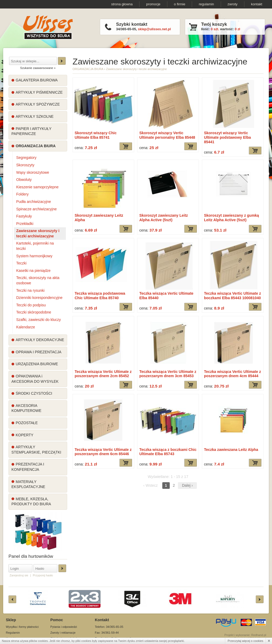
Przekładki (25, 224)
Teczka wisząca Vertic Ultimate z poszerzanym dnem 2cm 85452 (103, 374)
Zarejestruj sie (19, 575)
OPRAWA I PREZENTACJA (39, 352)
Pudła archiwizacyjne (34, 202)
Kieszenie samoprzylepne (37, 187)
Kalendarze (26, 327)
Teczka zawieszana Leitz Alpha (231, 450)
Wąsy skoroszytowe (33, 172)
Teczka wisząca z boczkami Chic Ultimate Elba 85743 (168, 452)
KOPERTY (25, 435)
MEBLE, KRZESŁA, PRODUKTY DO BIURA (31, 502)
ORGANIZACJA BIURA (36, 146)
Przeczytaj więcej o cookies (245, 641)
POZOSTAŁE (27, 423)
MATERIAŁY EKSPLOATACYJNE (28, 484)
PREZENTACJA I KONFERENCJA (28, 467)
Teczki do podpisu (31, 305)
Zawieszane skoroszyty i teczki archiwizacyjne (38, 233)
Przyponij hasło (43, 575)
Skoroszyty (25, 165)
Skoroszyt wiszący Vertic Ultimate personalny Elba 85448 (167, 135)
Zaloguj (62, 568)
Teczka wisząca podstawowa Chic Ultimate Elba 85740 (100, 296)
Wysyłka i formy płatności (22, 627)
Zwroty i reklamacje (63, 633)
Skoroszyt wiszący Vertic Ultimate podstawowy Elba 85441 (228, 137)
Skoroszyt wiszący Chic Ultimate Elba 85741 (96, 135)
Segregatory (26, 158)
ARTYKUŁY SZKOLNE (35, 116)
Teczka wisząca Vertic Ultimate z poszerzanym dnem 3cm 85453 (168, 374)
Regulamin (13, 633)
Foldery (22, 194)
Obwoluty (24, 180)
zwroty (233, 4)
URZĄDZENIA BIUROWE (37, 364)
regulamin (206, 4)
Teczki (21, 263)
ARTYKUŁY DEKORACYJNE (40, 340)
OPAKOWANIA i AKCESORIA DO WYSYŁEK (35, 379)
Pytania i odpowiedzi (64, 627)
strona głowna (122, 4)
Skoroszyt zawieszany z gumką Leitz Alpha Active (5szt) (231, 218)
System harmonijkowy (34, 256)
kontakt (257, 4)
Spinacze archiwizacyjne (37, 209)
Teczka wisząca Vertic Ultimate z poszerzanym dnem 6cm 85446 (103, 452)
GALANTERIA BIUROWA (37, 80)
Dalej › (187, 485)
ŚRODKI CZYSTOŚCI (34, 393)
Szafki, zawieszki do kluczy (39, 320)
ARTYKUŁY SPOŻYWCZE (38, 104)
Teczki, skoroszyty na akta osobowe (38, 280)
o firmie (180, 4)
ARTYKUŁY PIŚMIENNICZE (39, 92)
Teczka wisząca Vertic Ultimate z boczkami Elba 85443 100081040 (233, 296)
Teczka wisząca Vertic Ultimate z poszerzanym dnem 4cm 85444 (233, 374)
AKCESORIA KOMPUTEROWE (26, 408)
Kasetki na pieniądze (33, 271)
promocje (153, 4)
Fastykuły (24, 216)
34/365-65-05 (126, 29)
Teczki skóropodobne (34, 312)
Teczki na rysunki (30, 290)
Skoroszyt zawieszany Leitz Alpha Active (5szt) (163, 218)
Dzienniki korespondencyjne (39, 298)
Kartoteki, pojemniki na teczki (35, 246)
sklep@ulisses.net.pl (154, 29)
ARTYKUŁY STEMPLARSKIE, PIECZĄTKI (36, 450)
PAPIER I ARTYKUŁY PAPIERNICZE (31, 131)
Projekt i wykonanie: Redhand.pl (245, 635)
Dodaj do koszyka (126, 146)
